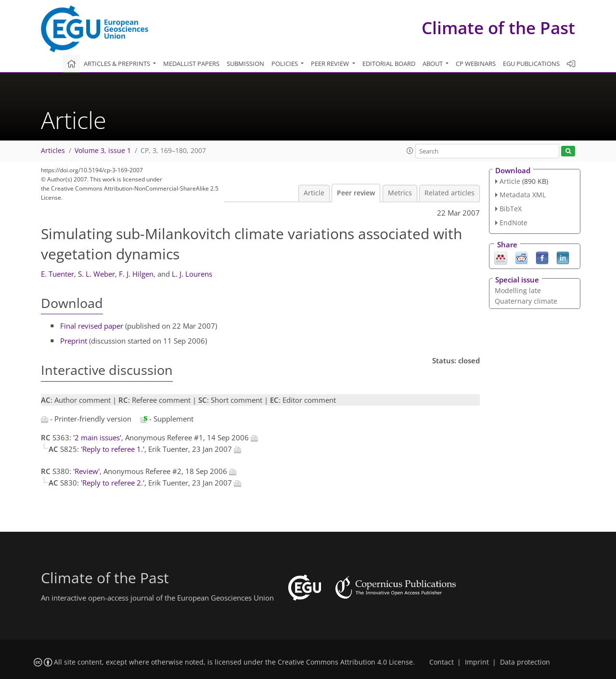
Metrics (400, 193)
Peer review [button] (331, 64)
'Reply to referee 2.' (113, 483)
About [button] (433, 64)
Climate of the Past (498, 28)
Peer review (356, 193)
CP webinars (476, 64)
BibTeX (511, 209)
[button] (410, 151)
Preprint (74, 341)
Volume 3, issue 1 (103, 151)
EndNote (513, 223)
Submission (245, 64)
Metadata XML (523, 195)
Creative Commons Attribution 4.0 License (345, 662)
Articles (53, 151)
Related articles (449, 193)
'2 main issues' (97, 437)
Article (314, 193)
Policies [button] (285, 64)
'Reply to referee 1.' (113, 449)
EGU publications (531, 64)
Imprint (477, 662)
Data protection (525, 662)
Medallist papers (191, 64)
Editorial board (389, 64)
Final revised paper (92, 326)
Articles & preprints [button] (118, 64)
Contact (442, 662)
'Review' (86, 471)
